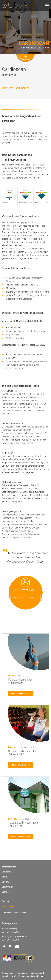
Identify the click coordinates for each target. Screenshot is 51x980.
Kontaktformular (13, 912)
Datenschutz (8, 973)
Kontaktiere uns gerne (23, 597)
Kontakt (6, 976)
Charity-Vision (8, 887)
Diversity (5, 882)
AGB (14, 976)
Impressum (22, 973)
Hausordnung (36, 973)
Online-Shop (7, 892)
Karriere (5, 877)
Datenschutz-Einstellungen (31, 976)
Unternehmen (7, 872)
